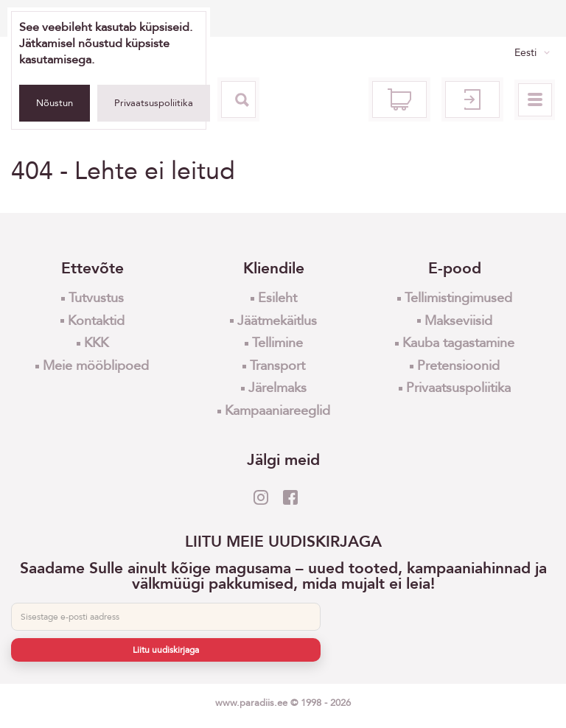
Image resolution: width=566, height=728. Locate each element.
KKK (96, 343)
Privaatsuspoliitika (154, 103)
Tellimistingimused (458, 298)
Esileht (277, 298)
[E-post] (166, 617)
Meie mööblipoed (96, 366)
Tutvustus (96, 298)
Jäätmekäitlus (277, 321)
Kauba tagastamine (458, 343)
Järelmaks (277, 388)
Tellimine (277, 343)
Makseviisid (458, 321)
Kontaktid (96, 321)
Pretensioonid (458, 366)
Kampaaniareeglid (277, 411)
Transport (277, 366)
